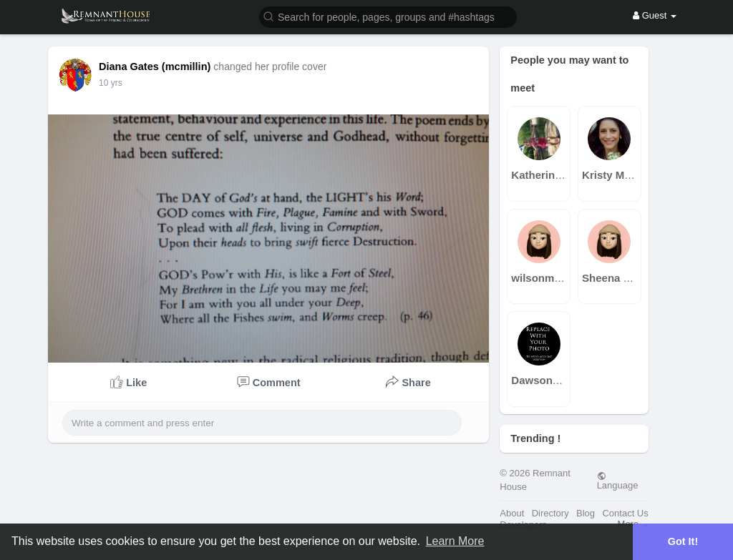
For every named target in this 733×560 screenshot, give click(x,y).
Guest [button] (655, 15)
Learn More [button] (455, 541)
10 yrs (111, 83)
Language (618, 481)
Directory (550, 513)
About (512, 513)
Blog (586, 513)
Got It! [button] (683, 541)
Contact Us (625, 513)
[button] (388, 16)
